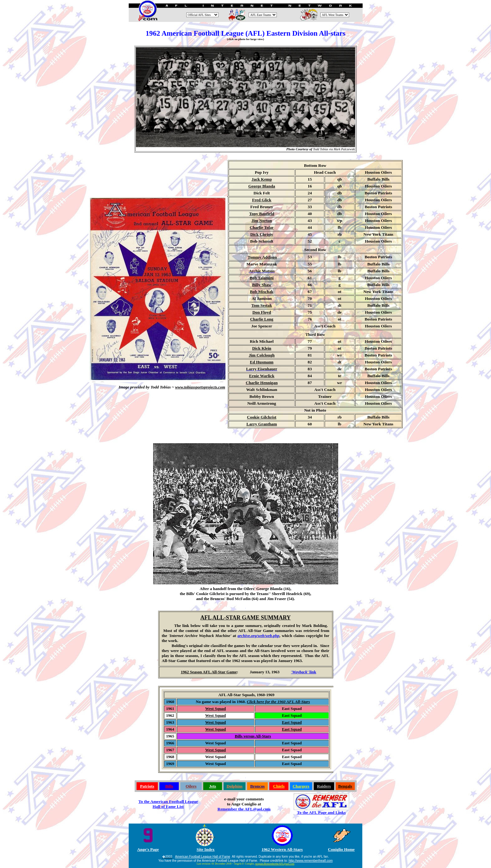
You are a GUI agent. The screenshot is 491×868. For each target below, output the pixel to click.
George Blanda (262, 186)
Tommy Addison (262, 257)
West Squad (215, 709)
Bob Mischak (262, 292)
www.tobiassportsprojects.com (200, 387)
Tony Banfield (262, 214)
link (304, 672)
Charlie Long (262, 319)
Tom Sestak (262, 305)
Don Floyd (262, 312)
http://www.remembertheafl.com (311, 861)
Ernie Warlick (262, 376)
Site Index (206, 849)
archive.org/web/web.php (258, 636)
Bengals (345, 786)
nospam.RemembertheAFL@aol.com (275, 864)
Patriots (147, 786)
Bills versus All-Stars (253, 736)
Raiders (324, 786)
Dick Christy (262, 234)
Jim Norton (262, 221)
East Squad (292, 722)
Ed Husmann (262, 362)
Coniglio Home (341, 849)
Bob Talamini (262, 278)
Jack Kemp (262, 179)
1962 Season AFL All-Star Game (209, 672)
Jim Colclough (262, 355)
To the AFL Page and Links (321, 812)
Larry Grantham (262, 424)
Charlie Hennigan (262, 383)
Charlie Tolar (262, 227)
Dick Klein (262, 348)
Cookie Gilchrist (262, 417)
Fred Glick (262, 200)
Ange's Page (148, 849)
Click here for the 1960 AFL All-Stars (278, 702)
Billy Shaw (262, 285)
